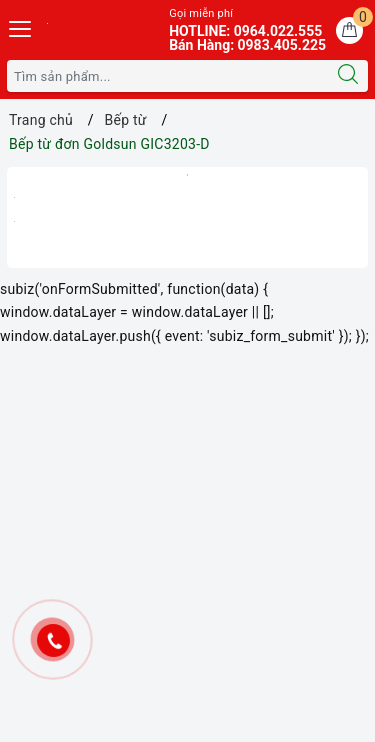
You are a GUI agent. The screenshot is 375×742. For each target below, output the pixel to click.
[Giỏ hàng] (349, 30)
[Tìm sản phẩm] (168, 76)
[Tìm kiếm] (348, 76)
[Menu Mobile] (21, 26)
